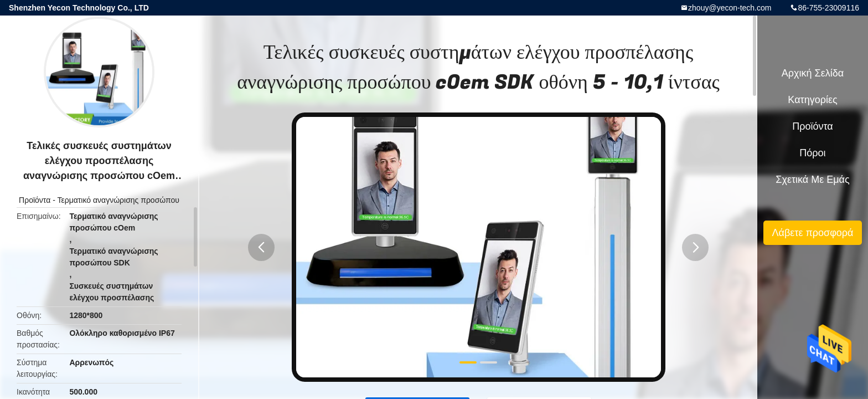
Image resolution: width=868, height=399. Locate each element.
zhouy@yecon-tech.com (730, 8)
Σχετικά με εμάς (812, 180)
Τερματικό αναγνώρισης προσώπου (118, 200)
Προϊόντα (35, 200)
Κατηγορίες (812, 100)
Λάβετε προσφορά (812, 233)
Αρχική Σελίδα (813, 73)
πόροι (812, 153)
